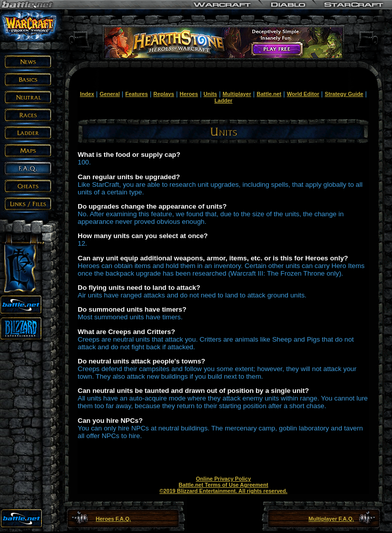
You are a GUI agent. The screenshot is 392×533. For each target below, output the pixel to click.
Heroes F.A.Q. (113, 519)
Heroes (189, 94)
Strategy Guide (344, 94)
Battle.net (269, 94)
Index (87, 94)
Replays (164, 94)
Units (210, 94)
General (110, 94)
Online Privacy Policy (223, 479)
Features (137, 94)
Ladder (223, 101)
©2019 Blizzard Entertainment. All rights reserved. (223, 491)
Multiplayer (237, 94)
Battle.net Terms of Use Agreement (223, 485)
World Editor (303, 94)
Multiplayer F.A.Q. (331, 519)
